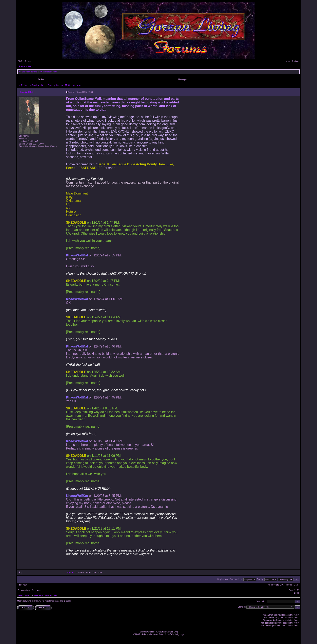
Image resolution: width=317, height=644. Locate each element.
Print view (22, 585)
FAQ (20, 61)
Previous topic (24, 590)
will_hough (180, 634)
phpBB (150, 632)
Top (20, 572)
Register (295, 61)
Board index (24, 595)
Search (28, 61)
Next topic (36, 590)
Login (287, 61)
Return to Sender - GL (33, 85)
